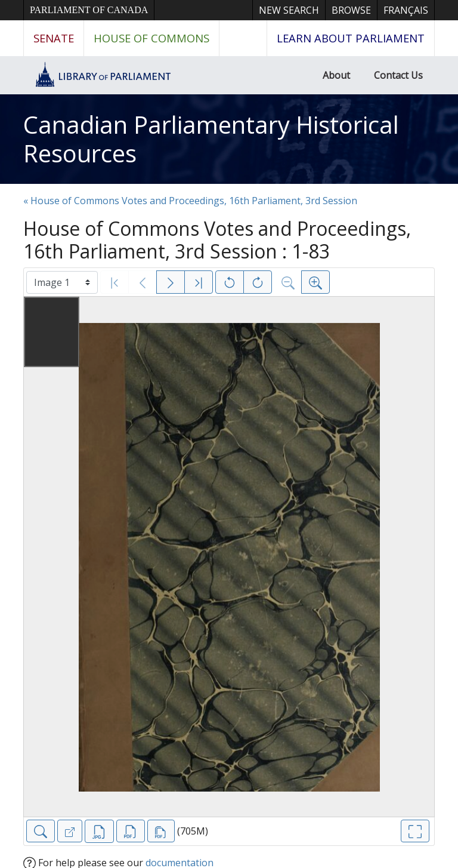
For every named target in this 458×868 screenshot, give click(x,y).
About (336, 75)
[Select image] (62, 282)
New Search (289, 10)
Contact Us (398, 75)
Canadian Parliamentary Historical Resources (211, 139)
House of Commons (151, 38)
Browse (351, 10)
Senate (54, 38)
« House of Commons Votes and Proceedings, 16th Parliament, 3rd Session (190, 201)
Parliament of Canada (89, 10)
